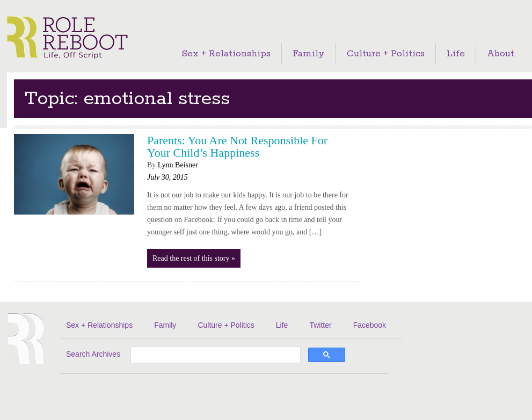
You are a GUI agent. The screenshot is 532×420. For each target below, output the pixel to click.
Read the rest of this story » (194, 258)
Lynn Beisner (178, 165)
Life (456, 54)
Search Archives (93, 354)
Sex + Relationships (226, 54)
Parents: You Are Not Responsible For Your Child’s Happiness (237, 146)
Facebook (370, 325)
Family (309, 54)
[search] (214, 356)
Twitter (320, 325)
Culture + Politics (386, 54)
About (501, 54)
